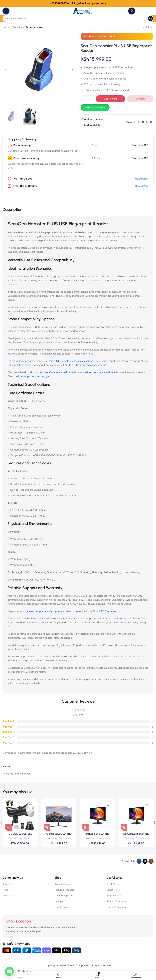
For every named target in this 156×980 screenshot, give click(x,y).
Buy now (140, 99)
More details (141, 179)
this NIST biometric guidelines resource (71, 361)
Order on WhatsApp (95, 107)
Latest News (113, 890)
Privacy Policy (114, 896)
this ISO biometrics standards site (88, 365)
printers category (65, 611)
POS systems (108, 611)
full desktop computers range (32, 376)
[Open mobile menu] (6, 11)
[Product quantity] (87, 99)
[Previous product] (144, 27)
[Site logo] (83, 11)
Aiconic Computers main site (56, 372)
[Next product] (152, 27)
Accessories (16, 838)
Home (6, 27)
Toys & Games (62, 907)
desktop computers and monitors (102, 372)
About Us (7, 884)
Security (17, 27)
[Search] (78, 18)
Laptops (59, 901)
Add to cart (110, 99)
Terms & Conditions (117, 907)
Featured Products (64, 890)
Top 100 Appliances (65, 896)
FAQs (5, 890)
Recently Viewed (63, 884)
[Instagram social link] (151, 861)
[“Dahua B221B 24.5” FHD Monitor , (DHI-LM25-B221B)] (136, 816)
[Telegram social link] (151, 122)
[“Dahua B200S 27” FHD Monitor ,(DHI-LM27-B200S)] (59, 816)
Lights (27, 838)
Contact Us (9, 896)
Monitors (53, 838)
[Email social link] (143, 122)
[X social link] (139, 122)
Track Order (113, 884)
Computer (64, 838)
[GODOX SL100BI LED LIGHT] (20, 816)
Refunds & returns (116, 901)
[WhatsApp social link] (147, 122)
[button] (6, 69)
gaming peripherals (37, 611)
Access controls (35, 27)
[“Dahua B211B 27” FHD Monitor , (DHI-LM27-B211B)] (97, 816)
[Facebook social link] (135, 122)
